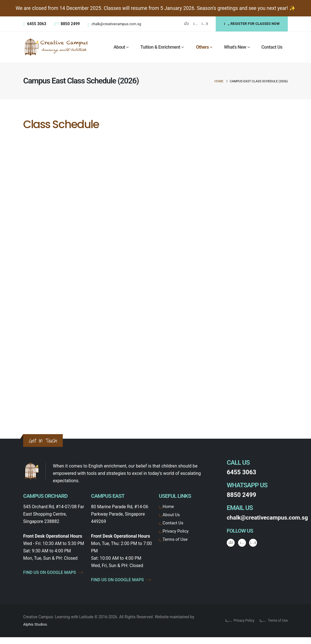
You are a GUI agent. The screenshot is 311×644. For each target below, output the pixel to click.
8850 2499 (242, 495)
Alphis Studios (36, 631)
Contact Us (272, 47)
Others (202, 47)
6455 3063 (242, 472)
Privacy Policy (176, 531)
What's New (235, 47)
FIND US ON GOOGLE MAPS (54, 576)
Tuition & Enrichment (160, 47)
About (119, 47)
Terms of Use (176, 539)
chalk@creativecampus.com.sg (116, 24)
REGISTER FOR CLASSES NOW (252, 24)
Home (219, 81)
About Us (172, 515)
